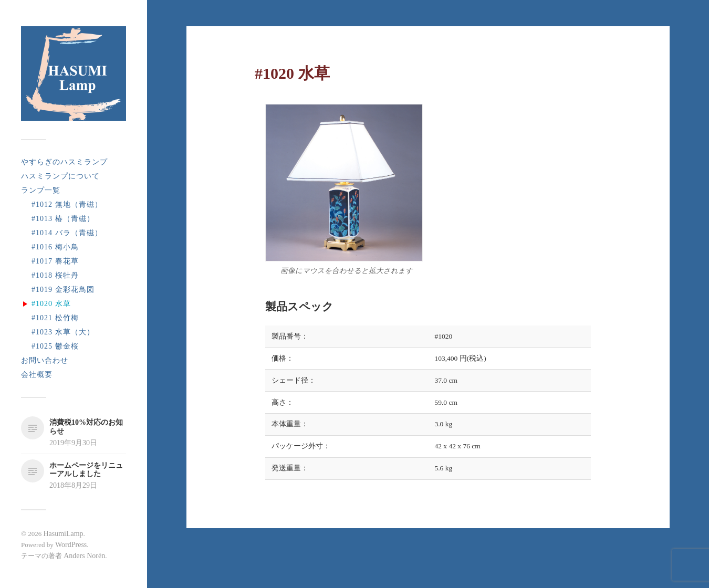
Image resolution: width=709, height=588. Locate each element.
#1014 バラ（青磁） (67, 233)
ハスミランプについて (60, 176)
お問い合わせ (45, 360)
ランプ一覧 (41, 190)
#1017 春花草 (55, 261)
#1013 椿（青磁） (63, 219)
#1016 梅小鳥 (55, 247)
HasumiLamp (63, 534)
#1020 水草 (51, 304)
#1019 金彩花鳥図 (63, 290)
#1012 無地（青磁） (67, 204)
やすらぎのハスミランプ (64, 162)
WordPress (71, 545)
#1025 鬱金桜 (55, 346)
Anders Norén (84, 556)
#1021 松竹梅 (55, 318)
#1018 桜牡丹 (55, 275)
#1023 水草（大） (63, 332)
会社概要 (37, 375)
